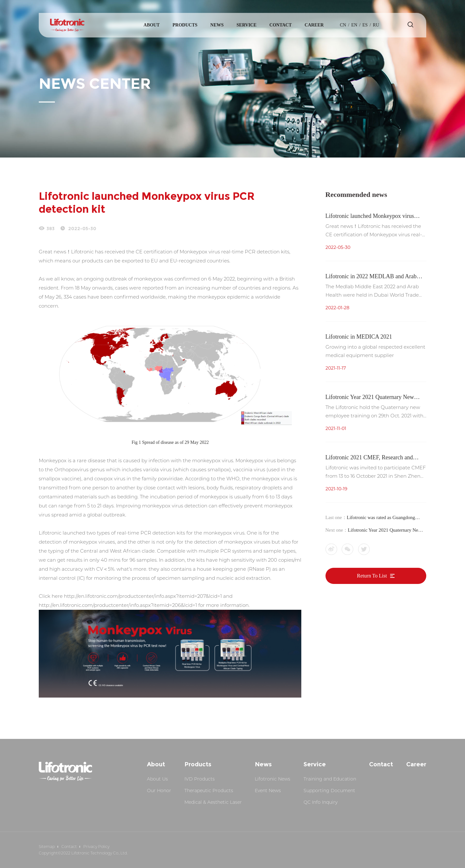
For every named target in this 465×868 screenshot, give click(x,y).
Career (314, 25)
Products (185, 25)
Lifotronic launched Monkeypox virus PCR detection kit (370, 217)
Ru (376, 25)
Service (247, 25)
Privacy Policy (96, 847)
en (354, 25)
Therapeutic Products (209, 791)
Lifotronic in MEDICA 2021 (359, 337)
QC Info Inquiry (320, 802)
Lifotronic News (273, 779)
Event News (268, 791)
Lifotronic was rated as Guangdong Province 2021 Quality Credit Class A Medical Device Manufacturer (383, 518)
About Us (157, 779)
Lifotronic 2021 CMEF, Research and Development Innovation (369, 458)
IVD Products (200, 779)
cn (343, 25)
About (152, 25)
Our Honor (159, 791)
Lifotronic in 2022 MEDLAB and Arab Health (371, 277)
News (217, 25)
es (365, 25)
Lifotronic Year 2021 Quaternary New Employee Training (370, 398)
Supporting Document (329, 791)
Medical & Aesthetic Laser (213, 802)
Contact (280, 25)
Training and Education (330, 779)
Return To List (376, 576)
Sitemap (47, 847)
